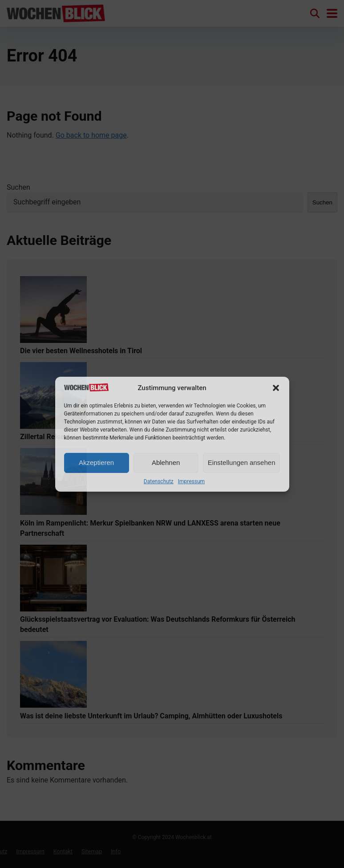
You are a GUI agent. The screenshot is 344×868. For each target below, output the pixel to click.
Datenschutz (159, 481)
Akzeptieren (96, 463)
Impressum (191, 481)
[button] (276, 388)
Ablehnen (166, 463)
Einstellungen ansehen (242, 463)
